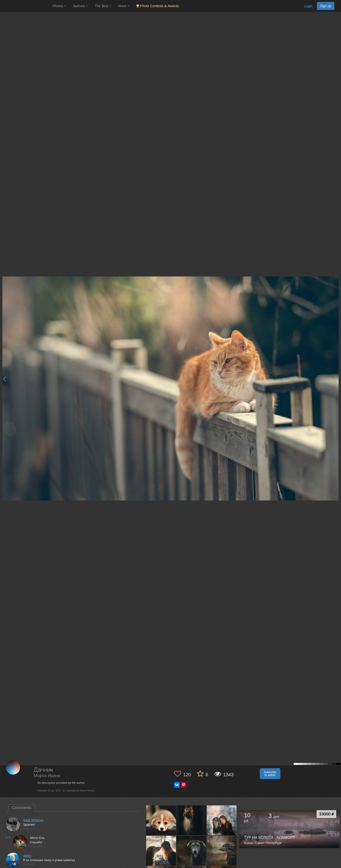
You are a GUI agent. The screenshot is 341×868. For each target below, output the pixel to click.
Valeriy (27, 856)
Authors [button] (81, 6)
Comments (22, 808)
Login (308, 6)
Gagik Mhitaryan (33, 820)
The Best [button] (103, 6)
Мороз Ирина (47, 776)
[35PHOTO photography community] (26, 6)
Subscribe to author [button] (270, 774)
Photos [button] (59, 6)
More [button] (124, 6)
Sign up (326, 6)
